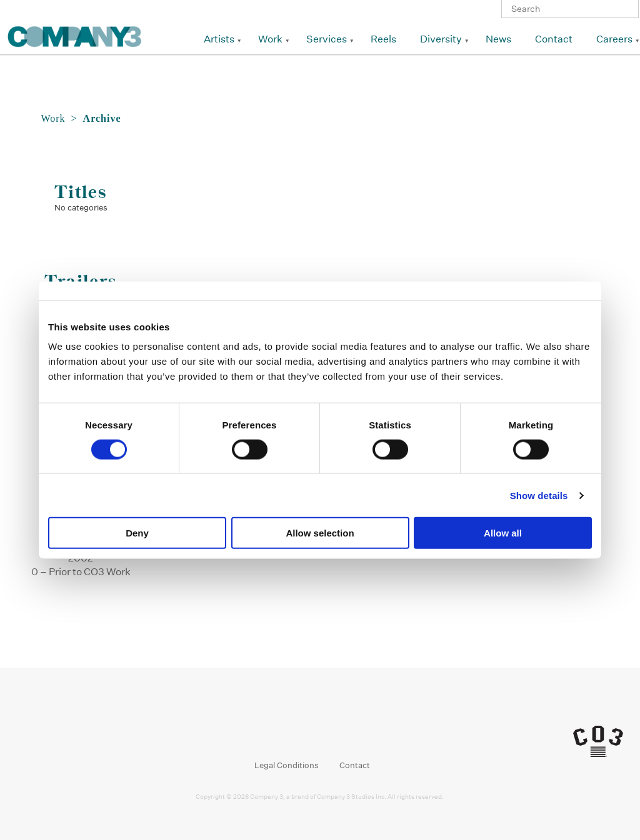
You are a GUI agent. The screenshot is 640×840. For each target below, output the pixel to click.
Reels (383, 39)
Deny (137, 533)
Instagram (300, 733)
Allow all (503, 533)
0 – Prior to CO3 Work (81, 572)
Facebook (277, 733)
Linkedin (324, 733)
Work (270, 39)
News (498, 39)
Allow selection (320, 533)
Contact (554, 39)
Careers (614, 39)
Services (327, 39)
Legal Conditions (287, 765)
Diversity (441, 39)
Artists (219, 39)
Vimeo (348, 733)
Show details (539, 495)
